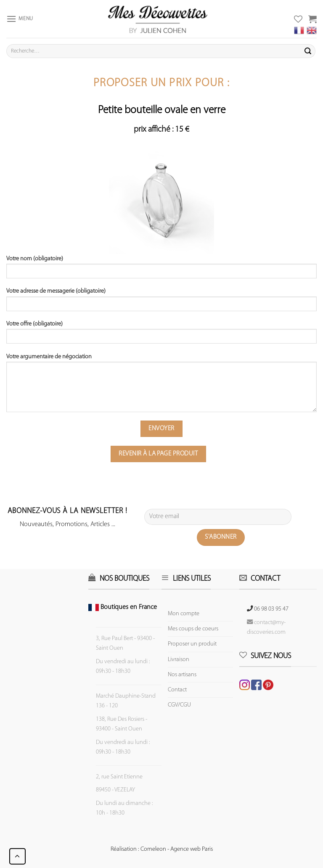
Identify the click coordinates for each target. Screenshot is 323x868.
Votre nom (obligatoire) (161, 270)
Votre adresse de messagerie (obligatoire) (161, 302)
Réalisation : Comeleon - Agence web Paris (162, 849)
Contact (177, 690)
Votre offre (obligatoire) (161, 335)
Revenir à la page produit (158, 454)
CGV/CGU (179, 705)
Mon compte (184, 614)
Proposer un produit (192, 644)
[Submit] (308, 51)
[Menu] (20, 19)
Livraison (179, 660)
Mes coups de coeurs (193, 629)
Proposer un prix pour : (161, 83)
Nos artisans (182, 675)
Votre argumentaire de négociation (161, 386)
